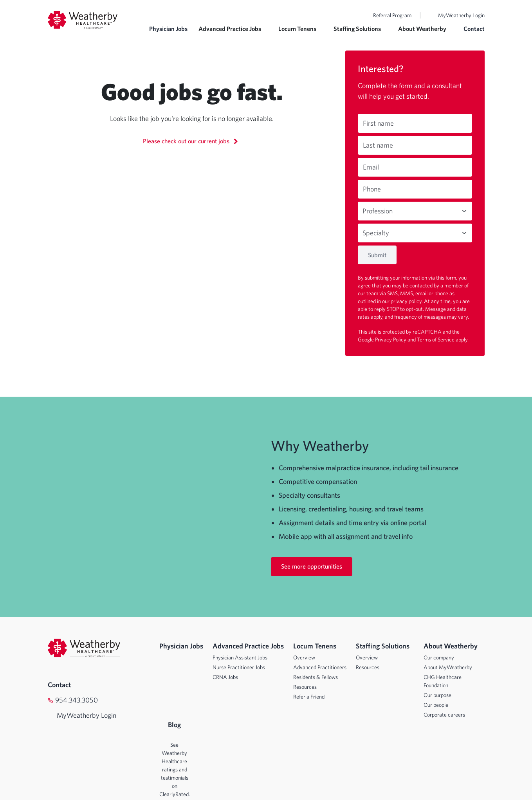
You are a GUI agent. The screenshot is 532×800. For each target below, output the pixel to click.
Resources (305, 687)
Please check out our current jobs (192, 141)
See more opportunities (312, 566)
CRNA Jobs (225, 677)
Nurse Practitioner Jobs (239, 667)
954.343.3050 (77, 700)
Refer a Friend (309, 697)
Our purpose (437, 695)
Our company (439, 657)
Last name (378, 145)
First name (378, 123)
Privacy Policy (391, 340)
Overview (304, 657)
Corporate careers (444, 715)
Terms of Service (436, 340)
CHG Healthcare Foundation (443, 681)
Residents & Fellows (316, 677)
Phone (372, 189)
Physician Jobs (168, 29)
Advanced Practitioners (320, 667)
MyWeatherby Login (461, 15)
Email (371, 167)
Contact (474, 29)
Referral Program (392, 15)
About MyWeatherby (448, 667)
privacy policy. (407, 301)
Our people (436, 705)
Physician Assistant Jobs (240, 657)
